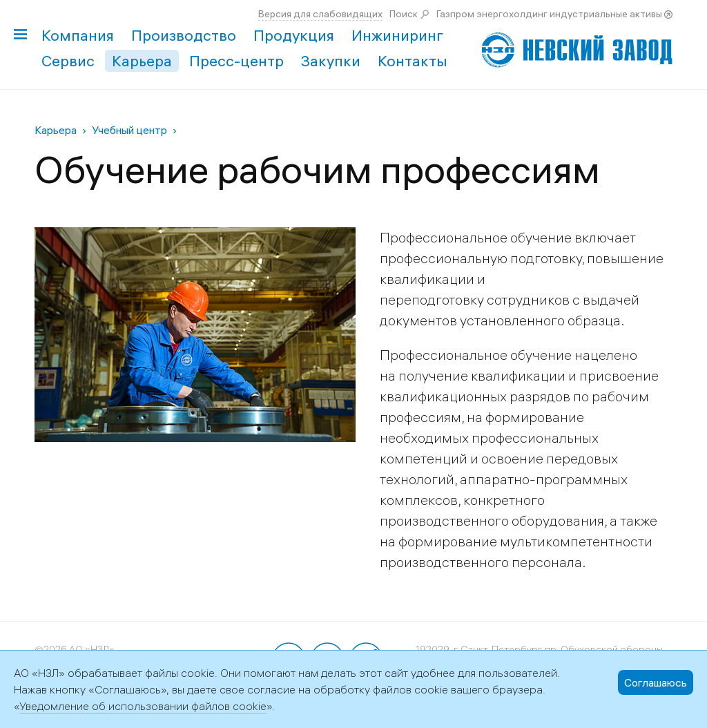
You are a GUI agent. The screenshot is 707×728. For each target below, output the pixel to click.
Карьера (142, 61)
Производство (184, 35)
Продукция (294, 35)
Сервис (68, 61)
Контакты (413, 61)
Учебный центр (129, 130)
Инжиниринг (397, 35)
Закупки (331, 61)
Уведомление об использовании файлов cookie (143, 706)
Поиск (404, 14)
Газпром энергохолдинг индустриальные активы (549, 14)
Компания (78, 35)
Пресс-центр (236, 61)
